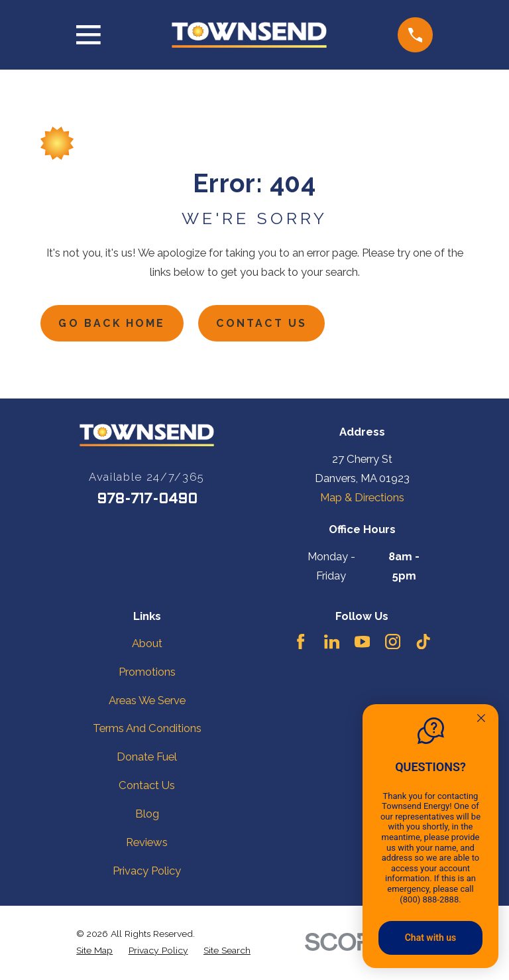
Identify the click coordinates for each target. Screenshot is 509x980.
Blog (147, 816)
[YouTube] (362, 643)
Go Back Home (115, 324)
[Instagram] (393, 643)
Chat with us (431, 938)
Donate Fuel (147, 759)
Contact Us (271, 324)
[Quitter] (481, 719)
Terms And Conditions (147, 730)
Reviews (147, 844)
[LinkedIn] (332, 643)
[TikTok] (423, 643)
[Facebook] (301, 643)
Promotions (147, 673)
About (147, 645)
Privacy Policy (147, 873)
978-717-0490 (147, 501)
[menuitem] (94, 951)
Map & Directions (362, 499)
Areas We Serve (147, 702)
